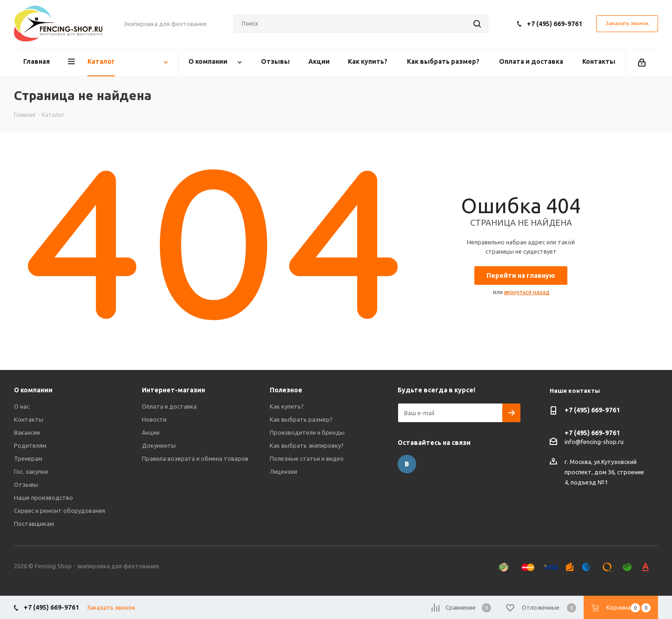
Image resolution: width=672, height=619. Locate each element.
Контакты (29, 419)
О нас (22, 406)
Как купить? (287, 406)
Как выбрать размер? (301, 419)
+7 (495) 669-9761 (555, 24)
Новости (154, 419)
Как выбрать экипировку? (307, 445)
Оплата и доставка (169, 406)
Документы (159, 445)
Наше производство (43, 498)
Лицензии (283, 471)
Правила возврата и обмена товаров (195, 458)
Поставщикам (34, 524)
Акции (151, 432)
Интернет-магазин (173, 390)
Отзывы (26, 484)
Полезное (286, 390)
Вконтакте (407, 464)
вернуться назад (527, 292)
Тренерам (28, 458)
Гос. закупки (31, 471)
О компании (33, 390)
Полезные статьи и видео (307, 458)
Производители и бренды (307, 432)
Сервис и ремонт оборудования (60, 511)
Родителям (30, 445)
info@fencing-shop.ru (594, 441)
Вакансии (27, 432)
